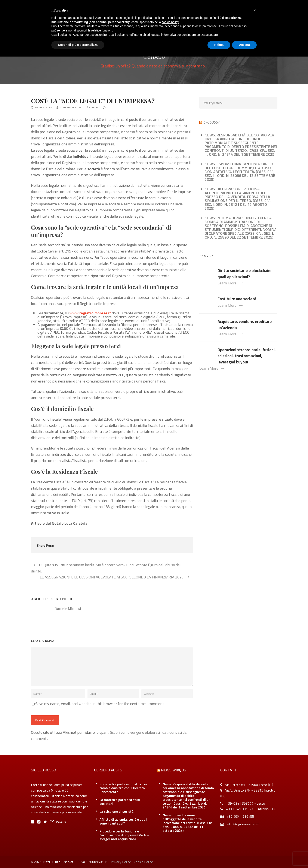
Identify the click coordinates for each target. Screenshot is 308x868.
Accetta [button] (244, 45)
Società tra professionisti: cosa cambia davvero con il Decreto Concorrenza (123, 788)
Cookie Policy (143, 862)
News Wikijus (174, 770)
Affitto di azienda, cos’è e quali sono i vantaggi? (123, 821)
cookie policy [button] (170, 22)
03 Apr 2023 (44, 107)
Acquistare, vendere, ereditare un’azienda (245, 324)
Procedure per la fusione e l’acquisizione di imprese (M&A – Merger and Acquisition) (124, 835)
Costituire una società (237, 299)
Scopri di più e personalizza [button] (78, 45)
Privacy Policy (121, 862)
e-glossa (212, 122)
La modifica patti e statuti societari (120, 802)
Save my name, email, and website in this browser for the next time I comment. (100, 704)
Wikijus (58, 822)
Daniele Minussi (72, 107)
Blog (95, 107)
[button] (255, 10)
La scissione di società (116, 811)
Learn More (230, 283)
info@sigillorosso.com (243, 824)
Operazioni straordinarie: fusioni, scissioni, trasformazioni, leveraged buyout (247, 356)
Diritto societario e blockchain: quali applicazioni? (244, 273)
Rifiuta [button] (219, 45)
